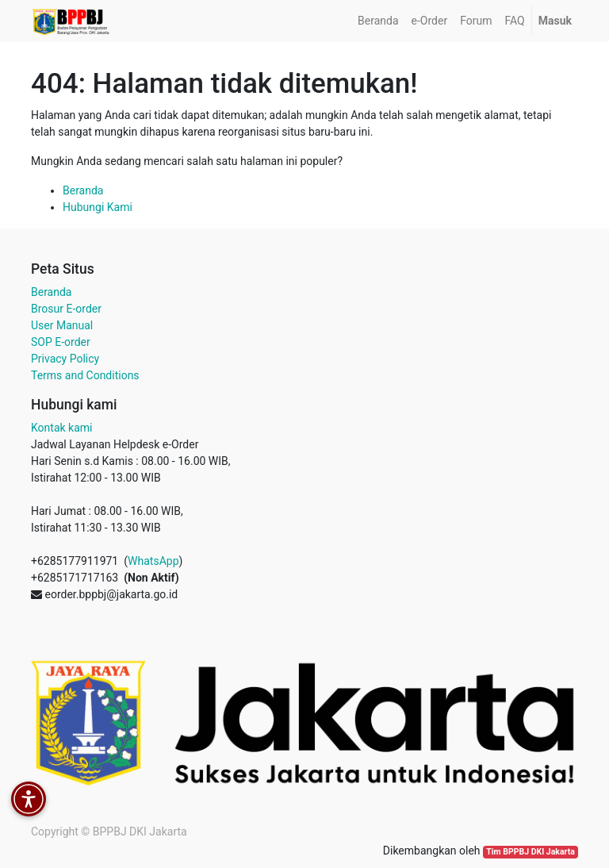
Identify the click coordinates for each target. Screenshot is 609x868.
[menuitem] (378, 21)
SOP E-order (61, 342)
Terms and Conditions (85, 375)
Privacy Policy (65, 359)
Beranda (83, 190)
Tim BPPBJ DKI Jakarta (530, 852)
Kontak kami (61, 428)
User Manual (62, 325)
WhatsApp (153, 561)
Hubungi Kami (98, 207)
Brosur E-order (66, 309)
